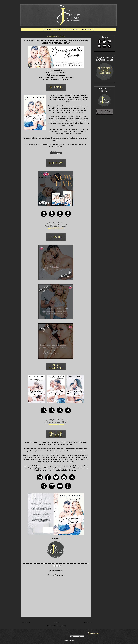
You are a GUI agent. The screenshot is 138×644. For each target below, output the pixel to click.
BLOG (65, 30)
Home (57, 622)
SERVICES (57, 30)
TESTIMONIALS (74, 30)
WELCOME (48, 30)
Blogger (72, 641)
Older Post (87, 622)
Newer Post (26, 622)
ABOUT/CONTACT (87, 30)
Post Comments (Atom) (60, 626)
